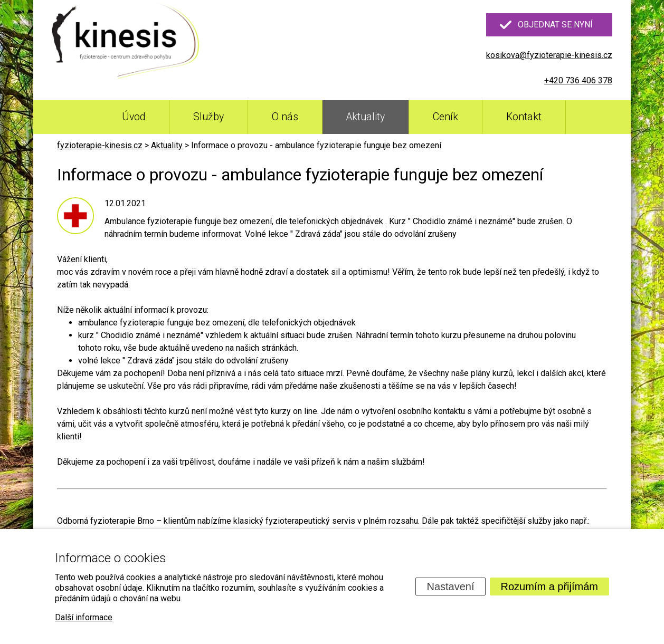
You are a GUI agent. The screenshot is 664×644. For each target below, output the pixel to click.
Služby (208, 117)
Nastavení (450, 587)
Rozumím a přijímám (549, 587)
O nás (285, 117)
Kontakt (524, 117)
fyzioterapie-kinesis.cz (100, 145)
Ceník (445, 117)
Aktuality (366, 117)
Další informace (84, 617)
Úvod (134, 117)
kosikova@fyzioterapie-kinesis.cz (549, 55)
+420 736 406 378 (578, 80)
